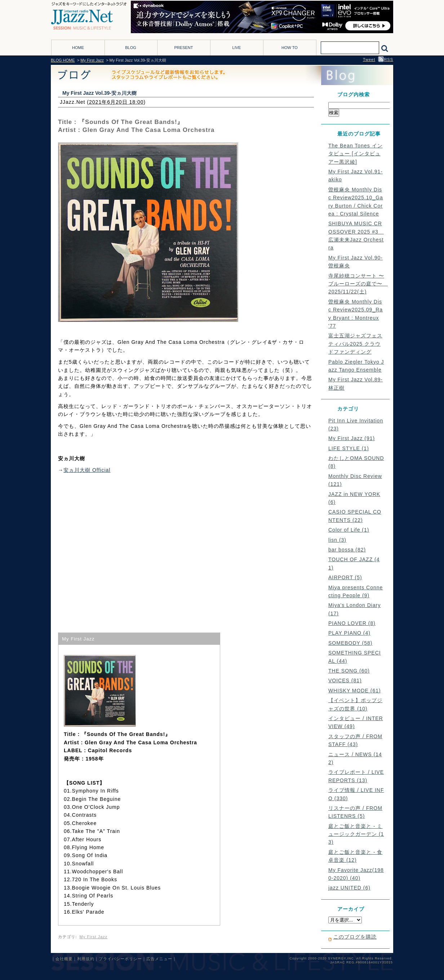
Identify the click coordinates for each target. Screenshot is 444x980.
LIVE (237, 48)
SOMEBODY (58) (350, 643)
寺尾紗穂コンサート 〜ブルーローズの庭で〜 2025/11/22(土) (358, 284)
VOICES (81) (345, 680)
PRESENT (184, 48)
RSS (386, 59)
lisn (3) (337, 540)
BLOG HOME (63, 60)
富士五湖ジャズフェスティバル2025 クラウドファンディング (355, 344)
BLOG (131, 48)
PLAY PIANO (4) (349, 633)
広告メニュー (159, 959)
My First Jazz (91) (352, 438)
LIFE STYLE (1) (349, 448)
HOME (78, 48)
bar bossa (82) (347, 550)
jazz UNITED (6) (349, 888)
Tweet (369, 59)
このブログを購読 (355, 937)
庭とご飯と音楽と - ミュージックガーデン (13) (356, 834)
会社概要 (64, 959)
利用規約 (86, 959)
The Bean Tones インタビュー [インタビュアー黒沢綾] (356, 154)
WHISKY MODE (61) (355, 691)
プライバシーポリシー (120, 959)
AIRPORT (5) (345, 577)
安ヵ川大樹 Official (87, 470)
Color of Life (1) (349, 530)
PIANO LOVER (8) (352, 623)
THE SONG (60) (349, 671)
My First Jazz (92, 60)
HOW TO (290, 48)
